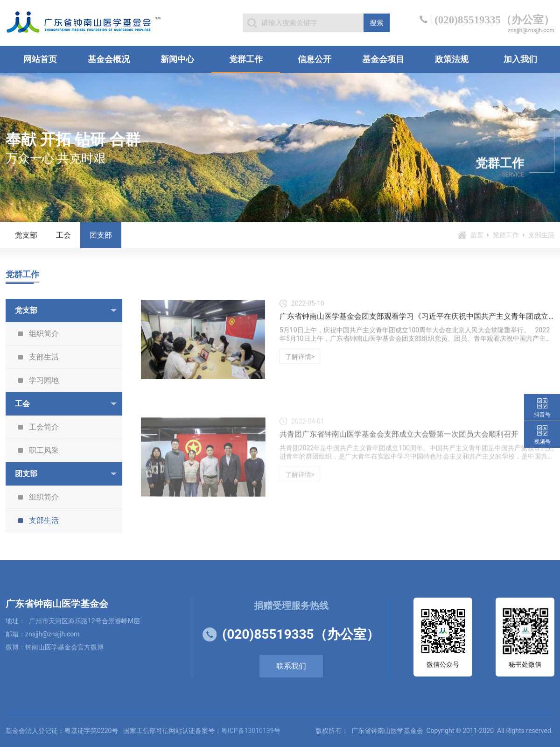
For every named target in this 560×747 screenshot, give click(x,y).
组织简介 (44, 334)
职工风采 (44, 450)
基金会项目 (383, 59)
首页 (477, 235)
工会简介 (44, 427)
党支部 (26, 235)
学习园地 (44, 380)
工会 (63, 235)
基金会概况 (109, 59)
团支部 (101, 235)
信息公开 (315, 59)
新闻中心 (177, 59)
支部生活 (44, 357)
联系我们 (291, 666)
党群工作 (246, 59)
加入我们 (520, 59)
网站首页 (40, 59)
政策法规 (452, 59)
